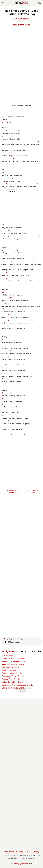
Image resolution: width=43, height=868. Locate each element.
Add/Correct (9, 852)
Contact (19, 852)
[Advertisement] (21, 79)
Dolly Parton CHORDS (11, 492)
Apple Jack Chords (10, 670)
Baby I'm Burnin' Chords (12, 673)
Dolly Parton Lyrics (22, 25)
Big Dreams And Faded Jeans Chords (17, 685)
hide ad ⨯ (11, 191)
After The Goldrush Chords (13, 664)
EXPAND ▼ (21, 691)
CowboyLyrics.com (20, 864)
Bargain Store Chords (11, 679)
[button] (3, 3)
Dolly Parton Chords (21, 19)
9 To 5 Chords (8, 656)
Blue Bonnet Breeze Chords (13, 688)
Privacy (36, 852)
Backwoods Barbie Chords (13, 676)
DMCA (28, 852)
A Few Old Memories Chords (14, 659)
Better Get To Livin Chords (13, 682)
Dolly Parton (10, 651)
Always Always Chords (11, 667)
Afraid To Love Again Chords (14, 661)
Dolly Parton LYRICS (32, 492)
